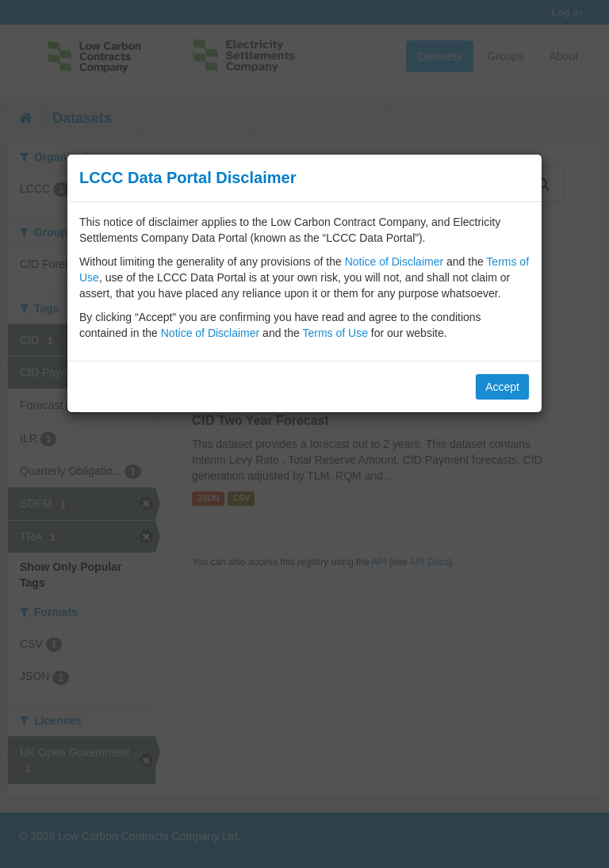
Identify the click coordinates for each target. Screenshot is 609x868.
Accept (502, 387)
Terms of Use (335, 333)
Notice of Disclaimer (394, 262)
